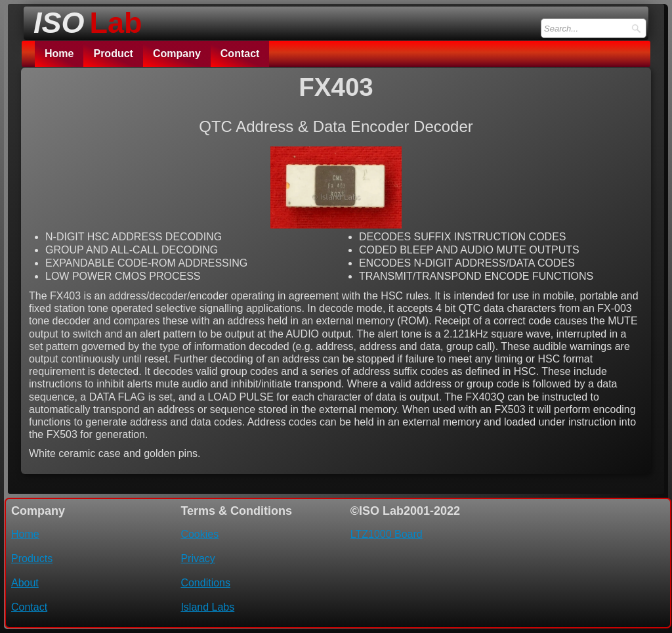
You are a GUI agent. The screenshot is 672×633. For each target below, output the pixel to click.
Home (59, 54)
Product (113, 54)
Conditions (205, 583)
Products (32, 558)
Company (177, 54)
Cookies (199, 534)
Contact (240, 54)
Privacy (198, 558)
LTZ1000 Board (387, 534)
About (25, 583)
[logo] (84, 19)
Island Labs (207, 607)
